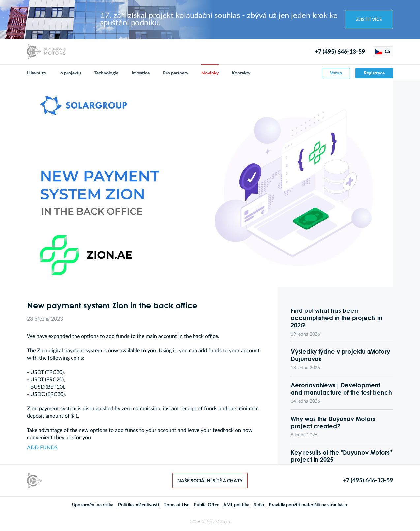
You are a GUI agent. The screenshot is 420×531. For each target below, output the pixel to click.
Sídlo (259, 505)
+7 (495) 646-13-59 (340, 52)
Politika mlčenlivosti (138, 505)
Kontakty (241, 73)
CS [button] (383, 52)
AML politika (236, 505)
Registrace (374, 73)
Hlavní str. (37, 73)
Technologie (106, 73)
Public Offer (206, 505)
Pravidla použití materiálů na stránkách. (308, 505)
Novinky (210, 73)
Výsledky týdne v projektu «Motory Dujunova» (340, 355)
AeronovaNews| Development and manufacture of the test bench (341, 389)
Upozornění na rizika (93, 505)
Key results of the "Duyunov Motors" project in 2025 (341, 456)
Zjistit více (369, 20)
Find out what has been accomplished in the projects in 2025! (337, 318)
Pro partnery (176, 73)
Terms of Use (176, 505)
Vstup (336, 73)
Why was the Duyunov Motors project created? (333, 422)
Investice (141, 73)
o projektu (71, 73)
